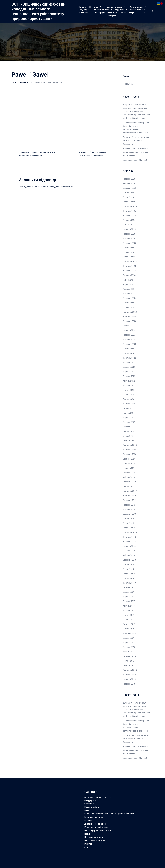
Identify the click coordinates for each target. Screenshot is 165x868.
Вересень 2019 (130, 500)
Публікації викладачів (95, 841)
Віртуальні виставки (94, 817)
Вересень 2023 (130, 321)
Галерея (88, 820)
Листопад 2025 (130, 206)
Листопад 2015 (130, 670)
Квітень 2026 (129, 183)
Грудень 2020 (129, 440)
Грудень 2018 (129, 528)
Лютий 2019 (128, 519)
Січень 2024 (128, 307)
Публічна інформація (114, 7)
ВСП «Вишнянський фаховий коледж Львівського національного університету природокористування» (38, 11)
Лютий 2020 (128, 486)
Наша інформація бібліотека (98, 830)
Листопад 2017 (130, 578)
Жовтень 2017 (129, 583)
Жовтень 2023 (129, 317)
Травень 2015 (129, 684)
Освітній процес (136, 7)
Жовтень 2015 (129, 675)
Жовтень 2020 (129, 450)
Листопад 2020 (130, 445)
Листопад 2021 (130, 399)
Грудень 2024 (129, 257)
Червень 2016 (129, 643)
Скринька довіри (127, 13)
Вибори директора (101, 10)
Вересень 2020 (130, 454)
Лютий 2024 (128, 303)
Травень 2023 (129, 335)
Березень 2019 (130, 514)
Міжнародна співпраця (104, 13)
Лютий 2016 (128, 661)
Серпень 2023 (129, 326)
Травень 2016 (129, 647)
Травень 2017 (129, 601)
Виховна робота (51, 82)
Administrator (22, 82)
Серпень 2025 (129, 220)
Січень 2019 (128, 523)
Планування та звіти (94, 837)
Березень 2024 (130, 298)
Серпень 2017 (129, 592)
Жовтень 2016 (129, 633)
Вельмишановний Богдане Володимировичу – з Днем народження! (135, 152)
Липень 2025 (129, 225)
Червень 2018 (129, 546)
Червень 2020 (129, 468)
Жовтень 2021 (129, 404)
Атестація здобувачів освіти (98, 797)
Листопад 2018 (130, 532)
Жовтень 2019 (129, 496)
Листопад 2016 (130, 629)
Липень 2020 (129, 464)
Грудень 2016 (129, 624)
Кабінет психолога (138, 10)
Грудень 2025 (129, 202)
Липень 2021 (129, 413)
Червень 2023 (129, 330)
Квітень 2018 (129, 555)
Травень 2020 (129, 473)
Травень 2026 (129, 179)
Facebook (142, 13)
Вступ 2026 (84, 13)
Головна (83, 7)
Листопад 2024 (130, 261)
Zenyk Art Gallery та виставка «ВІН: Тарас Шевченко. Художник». (136, 141)
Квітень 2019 (129, 509)
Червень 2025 (129, 229)
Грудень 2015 (129, 665)
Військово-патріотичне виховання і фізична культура (109, 814)
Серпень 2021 (129, 408)
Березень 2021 (130, 427)
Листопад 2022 (130, 353)
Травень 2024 (129, 289)
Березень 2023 (130, 344)
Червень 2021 (129, 418)
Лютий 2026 (128, 193)
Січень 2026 (128, 197)
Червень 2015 (129, 679)
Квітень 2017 (129, 606)
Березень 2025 (130, 243)
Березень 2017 (130, 610)
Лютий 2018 (128, 564)
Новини (88, 834)
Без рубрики (90, 800)
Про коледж (94, 7)
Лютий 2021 (128, 431)
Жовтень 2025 (129, 211)
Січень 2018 (128, 569)
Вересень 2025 (130, 216)
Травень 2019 (129, 505)
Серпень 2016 (129, 638)
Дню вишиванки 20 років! (135, 160)
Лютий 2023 (128, 349)
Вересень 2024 (130, 271)
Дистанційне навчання (95, 824)
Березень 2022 (130, 385)
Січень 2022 (128, 395)
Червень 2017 (129, 597)
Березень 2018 (130, 560)
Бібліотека (89, 804)
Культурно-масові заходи (96, 827)
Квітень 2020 (129, 477)
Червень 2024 (129, 284)
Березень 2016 (130, 656)
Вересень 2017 (130, 587)
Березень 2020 (130, 482)
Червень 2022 (129, 372)
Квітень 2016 (129, 652)
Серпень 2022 (129, 367)
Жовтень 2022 (129, 358)
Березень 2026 (130, 188)
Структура (119, 10)
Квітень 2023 (129, 339)
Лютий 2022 (128, 390)
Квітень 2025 (129, 239)
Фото (87, 847)
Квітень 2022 (129, 381)
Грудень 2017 (129, 574)
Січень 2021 (128, 436)
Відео (62, 82)
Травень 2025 (129, 234)
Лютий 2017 (128, 615)
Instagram (112, 16)
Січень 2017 (128, 620)
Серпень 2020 (129, 459)
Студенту (83, 10)
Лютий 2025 (128, 248)
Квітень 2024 (129, 294)
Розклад (88, 844)
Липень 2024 (129, 280)
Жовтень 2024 (129, 266)
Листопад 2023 (130, 312)
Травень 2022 (129, 376)
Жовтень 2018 (129, 537)
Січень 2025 (128, 252)
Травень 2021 (129, 422)
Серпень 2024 (129, 275)
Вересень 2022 (130, 363)
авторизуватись (66, 187)
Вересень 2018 (130, 542)
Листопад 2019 (130, 491)
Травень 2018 (129, 551)
